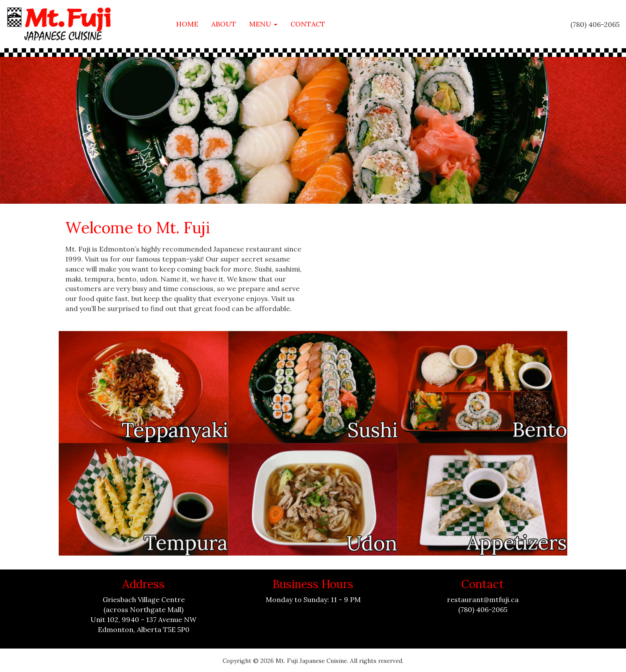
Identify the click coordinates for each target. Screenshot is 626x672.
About (224, 24)
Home (187, 24)
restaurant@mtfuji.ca (483, 599)
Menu (263, 24)
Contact (308, 24)
